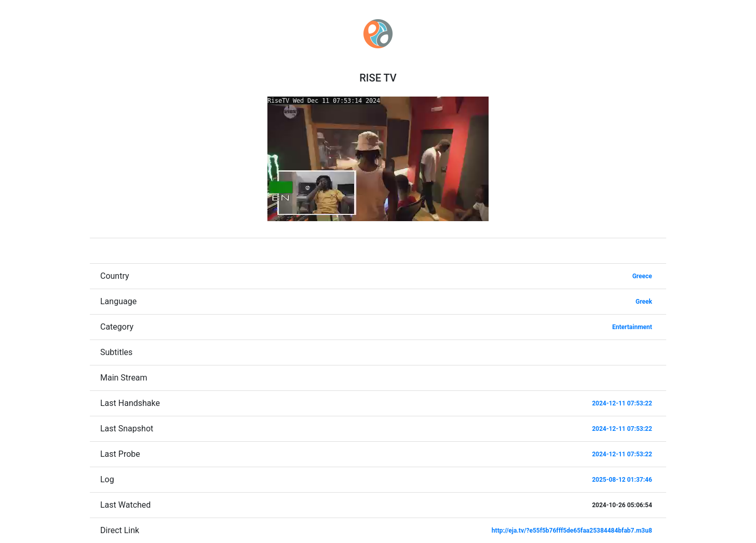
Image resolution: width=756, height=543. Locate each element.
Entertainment (632, 327)
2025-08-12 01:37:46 (622, 480)
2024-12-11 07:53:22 (622, 403)
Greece (642, 276)
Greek (644, 302)
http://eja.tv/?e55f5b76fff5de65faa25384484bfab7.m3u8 (572, 531)
